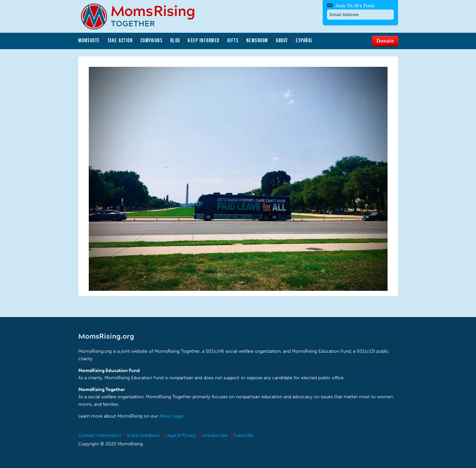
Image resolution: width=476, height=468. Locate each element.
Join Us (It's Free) (355, 6)
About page (171, 416)
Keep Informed (204, 40)
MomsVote (89, 40)
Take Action (120, 40)
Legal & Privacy (181, 435)
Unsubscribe (215, 435)
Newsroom (257, 40)
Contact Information (100, 435)
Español (305, 40)
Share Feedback (143, 435)
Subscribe (243, 435)
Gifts (233, 40)
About (282, 40)
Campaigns (152, 40)
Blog (175, 40)
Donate (385, 41)
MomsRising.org (142, 16)
